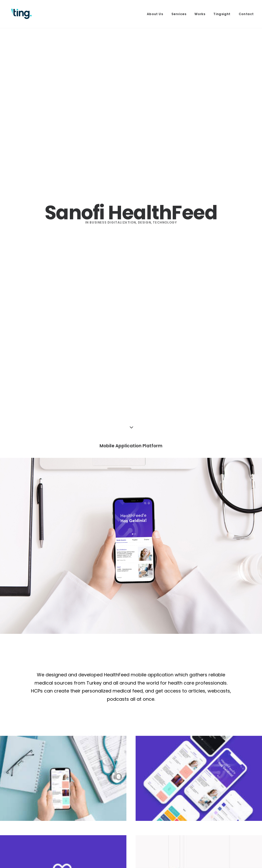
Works (200, 14)
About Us (155, 14)
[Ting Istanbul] (21, 14)
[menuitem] (157, 14)
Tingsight (222, 14)
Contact (246, 14)
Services (179, 14)
